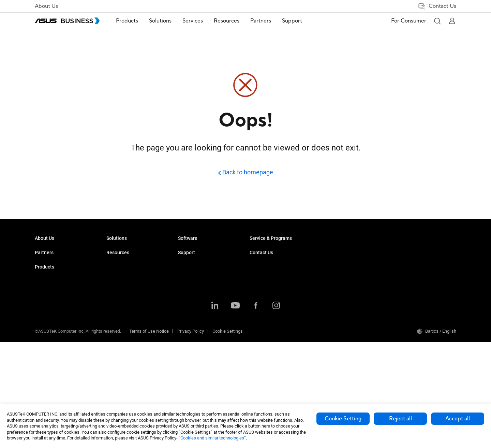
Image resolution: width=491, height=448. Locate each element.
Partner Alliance (50, 286)
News (255, 270)
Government (190, 348)
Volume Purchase (410, 250)
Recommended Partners (58, 296)
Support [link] (292, 21)
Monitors (115, 270)
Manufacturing (192, 301)
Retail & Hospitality (196, 280)
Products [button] (127, 21)
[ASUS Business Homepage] (67, 21)
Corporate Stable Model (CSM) (350, 286)
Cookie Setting (343, 419)
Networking (117, 331)
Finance (186, 338)
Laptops (114, 250)
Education (188, 270)
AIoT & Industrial (122, 321)
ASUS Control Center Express (277, 327)
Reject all (400, 419)
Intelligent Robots (123, 362)
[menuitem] (127, 21)
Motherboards (120, 301)
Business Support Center (345, 250)
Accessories (118, 372)
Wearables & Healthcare (130, 352)
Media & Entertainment (200, 327)
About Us (46, 6)
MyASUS (258, 306)
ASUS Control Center (269, 316)
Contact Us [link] (437, 6)
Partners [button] (261, 21)
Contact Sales (406, 260)
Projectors (116, 280)
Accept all (458, 419)
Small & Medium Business (203, 250)
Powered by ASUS (338, 296)
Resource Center (266, 250)
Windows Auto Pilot (268, 337)
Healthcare (189, 291)
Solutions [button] (160, 21)
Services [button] (193, 21)
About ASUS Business (56, 250)
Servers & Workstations (129, 291)
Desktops (116, 260)
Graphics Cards (121, 311)
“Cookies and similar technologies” (212, 438)
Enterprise (188, 260)
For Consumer (409, 21)
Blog (254, 280)
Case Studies (262, 260)
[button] (437, 21)
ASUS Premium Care (341, 276)
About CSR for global (55, 260)
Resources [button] (227, 21)
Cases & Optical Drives (128, 342)
